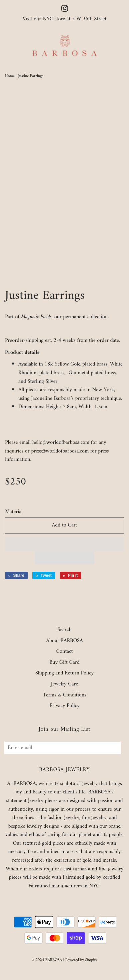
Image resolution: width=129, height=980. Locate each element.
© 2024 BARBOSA (47, 960)
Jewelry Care (64, 684)
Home (10, 76)
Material (14, 512)
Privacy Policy (64, 706)
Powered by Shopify (81, 960)
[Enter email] (62, 748)
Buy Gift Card (64, 663)
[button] (64, 544)
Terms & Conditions (64, 695)
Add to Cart (65, 525)
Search (65, 630)
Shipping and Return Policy (64, 673)
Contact (65, 652)
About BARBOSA (64, 641)
